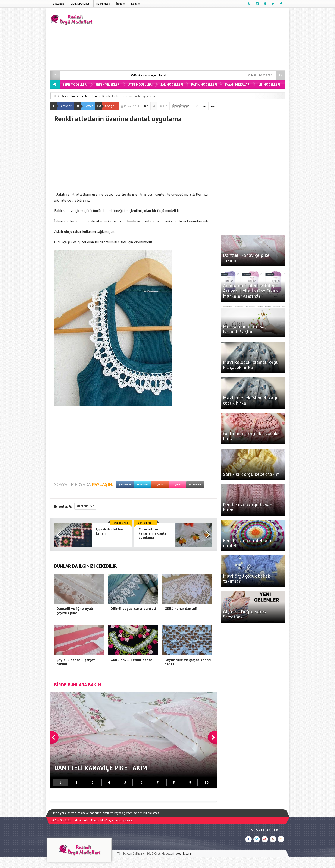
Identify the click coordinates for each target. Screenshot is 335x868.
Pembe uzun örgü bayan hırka (248, 507)
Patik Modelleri (204, 84)
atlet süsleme (85, 506)
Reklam (136, 4)
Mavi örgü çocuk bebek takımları (246, 579)
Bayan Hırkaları (238, 84)
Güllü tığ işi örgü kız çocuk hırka (250, 436)
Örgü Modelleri (164, 853)
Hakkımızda (103, 4)
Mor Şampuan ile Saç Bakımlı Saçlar (245, 329)
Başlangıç (59, 4)
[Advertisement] (207, 40)
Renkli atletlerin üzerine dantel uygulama (129, 96)
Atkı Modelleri (140, 84)
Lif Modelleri (269, 84)
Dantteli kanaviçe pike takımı (156, 75)
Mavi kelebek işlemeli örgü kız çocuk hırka (251, 365)
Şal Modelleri (172, 84)
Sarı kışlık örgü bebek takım (251, 474)
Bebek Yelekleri (108, 84)
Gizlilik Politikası (80, 4)
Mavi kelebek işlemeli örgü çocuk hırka (251, 400)
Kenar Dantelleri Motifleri (79, 96)
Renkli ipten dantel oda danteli (247, 543)
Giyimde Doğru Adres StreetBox (244, 614)
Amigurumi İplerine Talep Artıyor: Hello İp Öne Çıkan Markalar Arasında (250, 291)
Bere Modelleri (75, 84)
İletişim (121, 4)
